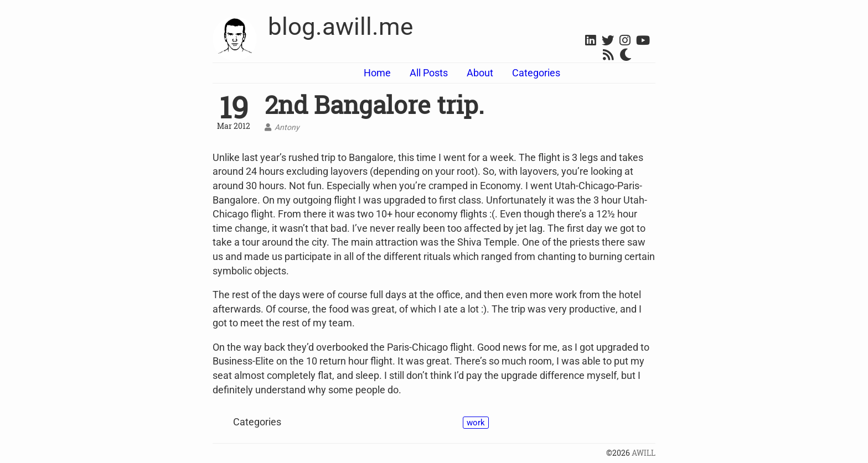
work (476, 423)
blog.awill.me (340, 27)
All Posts (429, 73)
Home (377, 73)
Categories (536, 73)
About (480, 73)
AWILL (644, 453)
